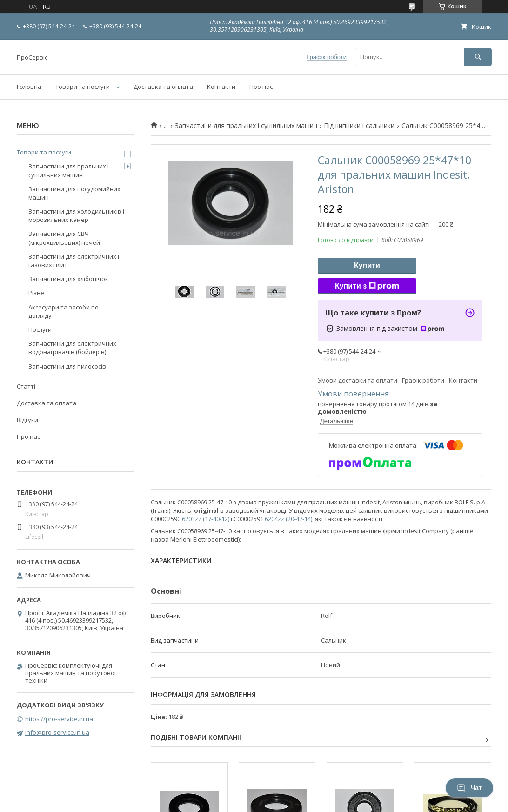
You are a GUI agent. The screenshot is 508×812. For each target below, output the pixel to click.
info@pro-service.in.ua (57, 732)
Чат (469, 788)
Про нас (261, 87)
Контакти (221, 87)
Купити (367, 265)
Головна (29, 87)
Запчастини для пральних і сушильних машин (246, 126)
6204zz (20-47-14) (288, 519)
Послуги (40, 329)
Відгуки (27, 420)
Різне (36, 293)
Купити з (367, 286)
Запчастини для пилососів (67, 366)
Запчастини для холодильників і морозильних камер (76, 215)
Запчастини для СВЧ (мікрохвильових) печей (64, 238)
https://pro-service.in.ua (59, 719)
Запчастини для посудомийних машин (74, 193)
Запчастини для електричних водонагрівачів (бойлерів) (72, 348)
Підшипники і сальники (359, 126)
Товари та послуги (83, 87)
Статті (26, 386)
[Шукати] (478, 57)
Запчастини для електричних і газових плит (74, 261)
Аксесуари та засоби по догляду (63, 311)
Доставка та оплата (163, 87)
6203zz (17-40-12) (205, 519)
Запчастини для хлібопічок (68, 279)
